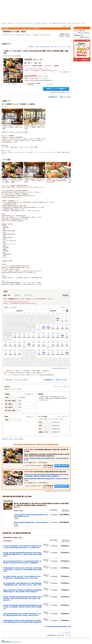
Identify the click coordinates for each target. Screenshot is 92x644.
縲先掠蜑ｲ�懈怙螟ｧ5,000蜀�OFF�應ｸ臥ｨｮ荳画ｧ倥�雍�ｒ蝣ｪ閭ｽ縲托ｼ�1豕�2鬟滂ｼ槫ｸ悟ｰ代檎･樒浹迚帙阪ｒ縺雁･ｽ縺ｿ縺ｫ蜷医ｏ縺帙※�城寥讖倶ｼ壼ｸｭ (23, 570)
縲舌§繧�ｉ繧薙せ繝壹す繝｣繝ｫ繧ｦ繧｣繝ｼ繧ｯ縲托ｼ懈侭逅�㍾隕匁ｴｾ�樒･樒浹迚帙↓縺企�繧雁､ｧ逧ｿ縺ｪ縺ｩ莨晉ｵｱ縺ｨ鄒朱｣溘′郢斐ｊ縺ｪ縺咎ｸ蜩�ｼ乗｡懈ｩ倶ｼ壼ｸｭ (23, 598)
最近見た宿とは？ (86, 37)
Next (68, 170)
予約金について (30, 416)
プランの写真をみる (13, 84)
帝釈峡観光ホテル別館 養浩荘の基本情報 (39, 47)
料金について (64, 307)
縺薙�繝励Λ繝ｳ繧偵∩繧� (62, 466)
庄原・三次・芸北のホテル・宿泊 (26, 23)
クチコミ (65, 47)
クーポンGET (50, 84)
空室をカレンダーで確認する (56, 89)
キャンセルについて (62, 416)
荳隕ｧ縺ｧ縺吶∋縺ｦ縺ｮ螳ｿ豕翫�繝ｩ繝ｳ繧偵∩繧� (58, 627)
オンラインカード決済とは (61, 387)
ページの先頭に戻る (66, 633)
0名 (31, 295)
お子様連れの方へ (29, 394)
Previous (4, 170)
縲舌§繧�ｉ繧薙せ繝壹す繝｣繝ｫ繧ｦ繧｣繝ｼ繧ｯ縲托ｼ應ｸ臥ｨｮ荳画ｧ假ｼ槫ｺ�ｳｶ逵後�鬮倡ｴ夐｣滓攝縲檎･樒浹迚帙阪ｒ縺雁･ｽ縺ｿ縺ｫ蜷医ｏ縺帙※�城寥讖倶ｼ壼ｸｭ (22, 554)
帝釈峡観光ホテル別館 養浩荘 (59, 23)
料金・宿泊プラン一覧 (56, 47)
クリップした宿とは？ (85, 33)
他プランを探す (24, 347)
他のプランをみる (66, 97)
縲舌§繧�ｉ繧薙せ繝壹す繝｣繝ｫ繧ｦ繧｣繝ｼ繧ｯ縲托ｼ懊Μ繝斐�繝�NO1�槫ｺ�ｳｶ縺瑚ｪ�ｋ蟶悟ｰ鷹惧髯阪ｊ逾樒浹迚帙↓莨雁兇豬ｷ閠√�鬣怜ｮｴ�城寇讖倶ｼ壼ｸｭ (23, 607)
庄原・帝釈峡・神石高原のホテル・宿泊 (43, 23)
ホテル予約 (4, 23)
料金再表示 (66, 295)
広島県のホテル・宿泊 (13, 23)
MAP (70, 47)
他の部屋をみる (53, 97)
